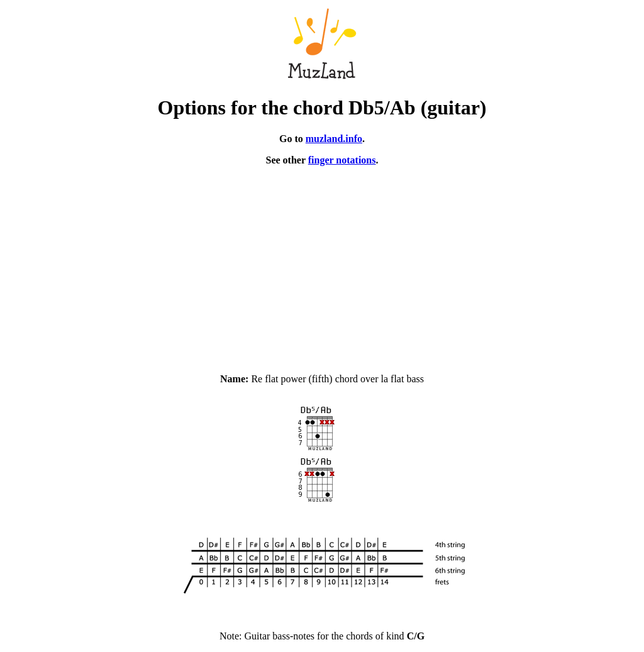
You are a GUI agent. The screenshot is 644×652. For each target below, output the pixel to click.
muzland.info (334, 139)
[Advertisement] (322, 264)
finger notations (342, 160)
